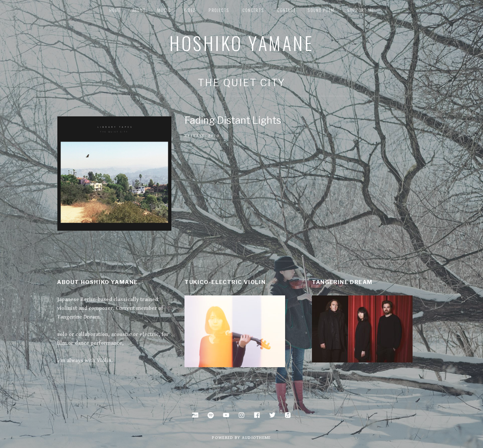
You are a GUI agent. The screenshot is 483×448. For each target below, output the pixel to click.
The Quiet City (242, 83)
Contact (286, 10)
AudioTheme (256, 438)
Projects (219, 10)
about (139, 10)
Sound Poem (321, 10)
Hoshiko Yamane (241, 43)
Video (190, 10)
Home (115, 10)
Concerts (253, 10)
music (164, 10)
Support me (360, 10)
